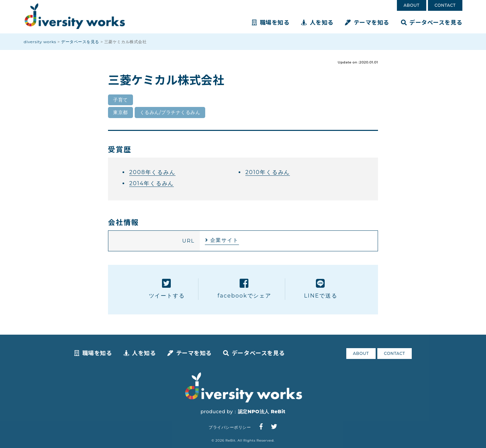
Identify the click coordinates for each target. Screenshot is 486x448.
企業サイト (224, 240)
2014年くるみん (152, 183)
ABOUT (412, 5)
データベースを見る (432, 22)
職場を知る (271, 22)
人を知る (317, 22)
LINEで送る (321, 289)
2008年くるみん (152, 172)
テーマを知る (367, 22)
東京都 (120, 112)
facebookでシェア (244, 289)
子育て (120, 100)
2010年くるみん (268, 172)
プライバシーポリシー (230, 427)
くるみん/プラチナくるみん (170, 112)
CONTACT (445, 5)
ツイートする (167, 289)
